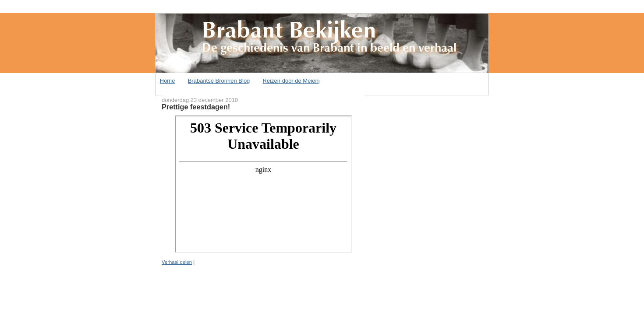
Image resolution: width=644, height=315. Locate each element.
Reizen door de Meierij (291, 81)
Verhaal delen (177, 262)
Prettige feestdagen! (196, 107)
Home (168, 81)
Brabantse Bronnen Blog (219, 81)
